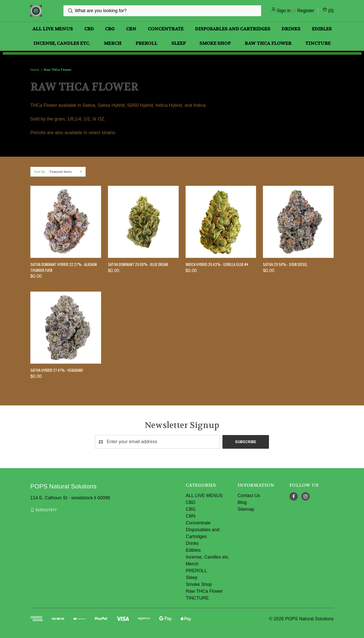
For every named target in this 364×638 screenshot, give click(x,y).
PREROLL (146, 43)
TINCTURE (318, 43)
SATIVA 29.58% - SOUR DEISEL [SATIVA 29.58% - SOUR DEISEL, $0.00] (285, 264)
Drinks (291, 29)
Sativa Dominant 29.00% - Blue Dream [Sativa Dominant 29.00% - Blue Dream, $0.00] (138, 264)
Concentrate (166, 29)
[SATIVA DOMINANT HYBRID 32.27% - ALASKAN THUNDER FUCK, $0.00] (66, 222)
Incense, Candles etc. (62, 43)
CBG (110, 29)
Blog (242, 502)
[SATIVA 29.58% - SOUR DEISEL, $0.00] (298, 222)
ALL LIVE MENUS (53, 29)
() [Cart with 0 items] (328, 10)
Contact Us (249, 496)
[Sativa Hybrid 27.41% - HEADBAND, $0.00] (66, 328)
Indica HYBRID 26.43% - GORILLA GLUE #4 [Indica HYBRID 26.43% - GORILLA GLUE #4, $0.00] (217, 264)
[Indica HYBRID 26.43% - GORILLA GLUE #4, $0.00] (221, 222)
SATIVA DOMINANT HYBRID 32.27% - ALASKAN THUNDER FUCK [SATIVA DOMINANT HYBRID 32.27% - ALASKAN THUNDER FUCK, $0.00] (64, 267)
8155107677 (46, 510)
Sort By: (40, 172)
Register (306, 11)
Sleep (179, 43)
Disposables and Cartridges (233, 29)
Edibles (322, 29)
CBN (131, 29)
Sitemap (246, 509)
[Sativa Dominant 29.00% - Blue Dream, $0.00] (143, 222)
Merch (113, 43)
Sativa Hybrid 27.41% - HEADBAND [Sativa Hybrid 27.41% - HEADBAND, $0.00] (57, 370)
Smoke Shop (215, 43)
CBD (89, 29)
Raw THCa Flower (268, 43)
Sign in (284, 11)
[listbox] (67, 172)
